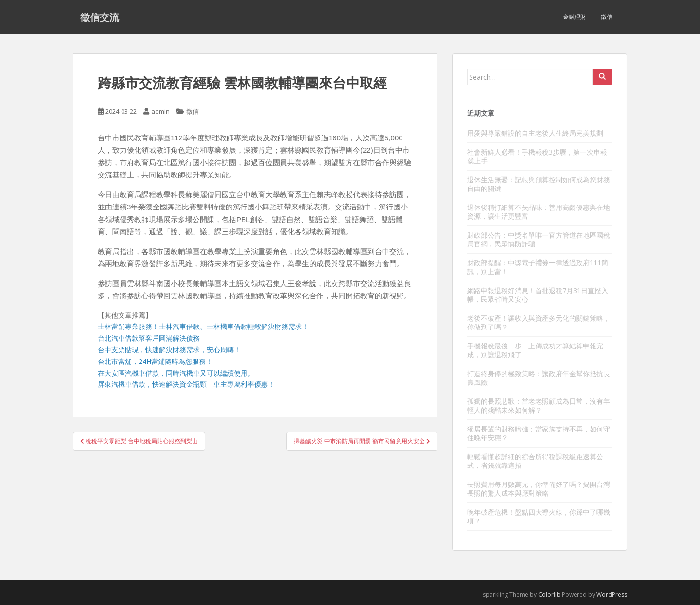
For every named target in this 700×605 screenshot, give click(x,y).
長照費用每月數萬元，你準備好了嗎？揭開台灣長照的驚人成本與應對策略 (539, 489)
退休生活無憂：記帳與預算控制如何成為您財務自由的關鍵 (539, 184)
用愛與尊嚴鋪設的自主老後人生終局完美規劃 (535, 133)
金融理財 (575, 17)
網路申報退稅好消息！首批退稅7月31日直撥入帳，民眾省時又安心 (538, 295)
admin (160, 111)
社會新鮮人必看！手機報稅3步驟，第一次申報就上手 (537, 156)
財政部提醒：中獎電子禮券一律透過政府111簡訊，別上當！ (538, 267)
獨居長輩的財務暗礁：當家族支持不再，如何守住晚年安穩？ (539, 433)
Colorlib (549, 595)
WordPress (612, 595)
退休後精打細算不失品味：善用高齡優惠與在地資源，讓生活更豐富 (539, 212)
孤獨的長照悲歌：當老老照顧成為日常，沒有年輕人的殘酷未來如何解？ (539, 406)
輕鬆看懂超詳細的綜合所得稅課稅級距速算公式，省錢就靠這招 (535, 461)
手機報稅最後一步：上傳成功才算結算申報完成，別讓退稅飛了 (535, 350)
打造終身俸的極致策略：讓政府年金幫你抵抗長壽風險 (539, 378)
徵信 (607, 17)
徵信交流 (100, 17)
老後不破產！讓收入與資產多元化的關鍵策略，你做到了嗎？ (539, 322)
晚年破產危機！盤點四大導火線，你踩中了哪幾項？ (539, 516)
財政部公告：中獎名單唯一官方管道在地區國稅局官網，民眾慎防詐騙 (539, 239)
